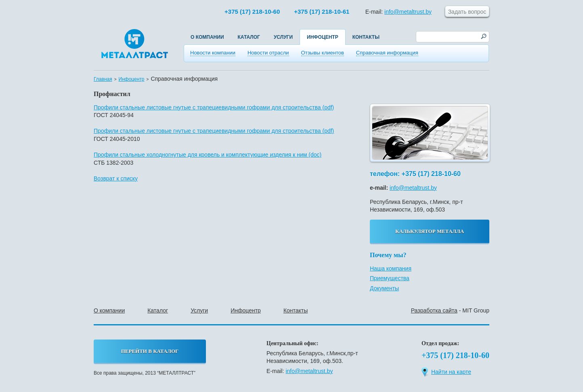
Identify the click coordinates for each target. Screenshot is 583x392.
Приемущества (390, 278)
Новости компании (213, 53)
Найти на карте (446, 372)
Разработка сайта (434, 310)
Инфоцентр (323, 37)
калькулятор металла (430, 231)
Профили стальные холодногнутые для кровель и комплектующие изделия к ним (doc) (208, 155)
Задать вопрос (467, 12)
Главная (103, 79)
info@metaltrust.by (408, 12)
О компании (207, 37)
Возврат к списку (116, 178)
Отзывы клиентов (323, 53)
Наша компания (391, 268)
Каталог (249, 37)
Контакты (366, 37)
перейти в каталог (150, 351)
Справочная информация (387, 53)
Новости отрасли (268, 53)
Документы (384, 288)
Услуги (283, 37)
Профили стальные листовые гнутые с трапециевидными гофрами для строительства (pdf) (214, 107)
